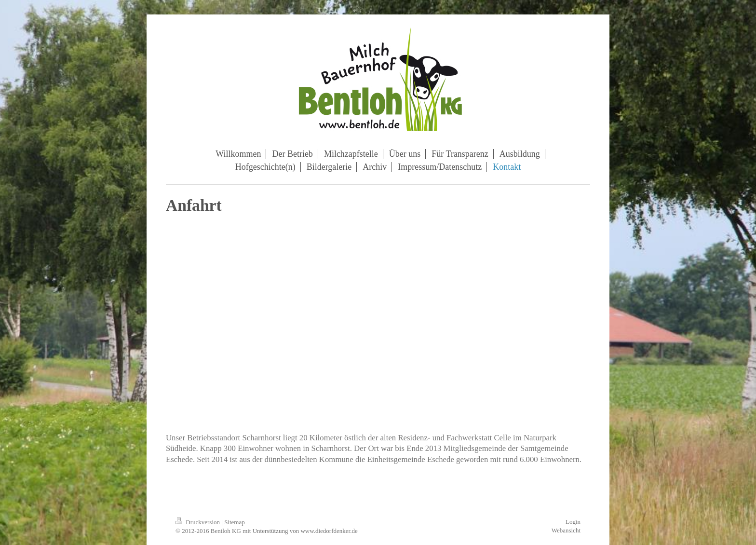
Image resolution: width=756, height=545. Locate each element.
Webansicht (566, 530)
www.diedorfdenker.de (329, 531)
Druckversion (198, 522)
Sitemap (235, 522)
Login (573, 522)
